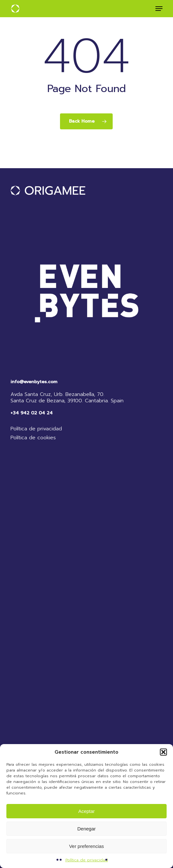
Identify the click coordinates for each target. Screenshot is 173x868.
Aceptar (86, 811)
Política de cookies (33, 438)
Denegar (86, 829)
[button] (163, 752)
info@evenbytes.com (34, 382)
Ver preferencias (86, 846)
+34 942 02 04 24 (32, 413)
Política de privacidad (87, 860)
